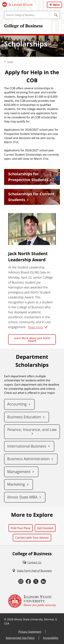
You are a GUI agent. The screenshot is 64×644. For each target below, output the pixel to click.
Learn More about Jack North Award (32, 339)
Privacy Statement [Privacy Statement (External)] (30, 632)
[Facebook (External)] (28, 581)
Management (19, 471)
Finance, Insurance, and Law (32, 429)
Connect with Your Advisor (32, 538)
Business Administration (28, 459)
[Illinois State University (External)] (17, 4)
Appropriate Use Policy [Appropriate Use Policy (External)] (20, 638)
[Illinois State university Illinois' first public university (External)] (32, 601)
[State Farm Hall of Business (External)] (32, 571)
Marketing (16, 484)
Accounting (17, 404)
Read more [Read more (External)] (36, 327)
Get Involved (45, 528)
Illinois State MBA (22, 497)
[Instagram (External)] (21, 581)
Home (10, 62)
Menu (56, 5)
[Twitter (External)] (36, 581)
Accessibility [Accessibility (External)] (51, 638)
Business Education (24, 417)
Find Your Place (21, 528)
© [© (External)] (5, 619)
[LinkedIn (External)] (43, 581)
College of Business (23, 26)
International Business (27, 446)
